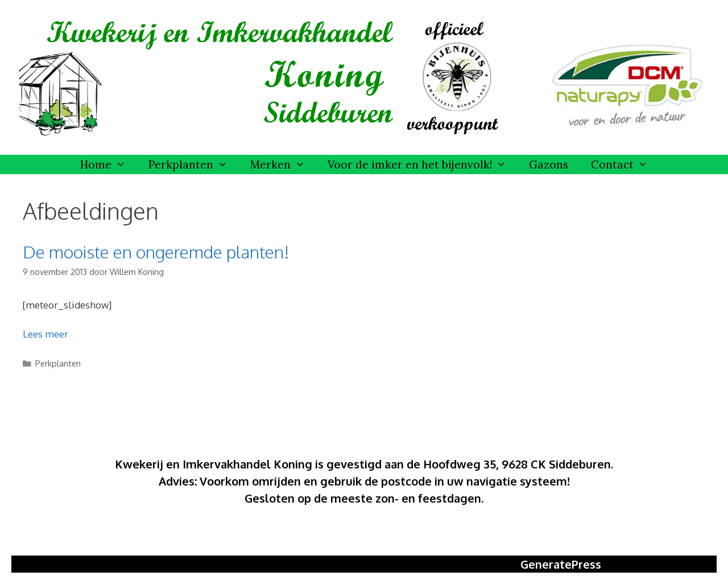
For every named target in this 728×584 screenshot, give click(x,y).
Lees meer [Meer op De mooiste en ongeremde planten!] (45, 334)
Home (109, 164)
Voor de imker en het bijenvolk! (423, 164)
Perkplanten (194, 164)
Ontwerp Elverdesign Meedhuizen (364, 534)
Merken (283, 164)
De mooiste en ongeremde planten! (156, 252)
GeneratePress (561, 564)
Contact (625, 164)
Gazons (549, 164)
